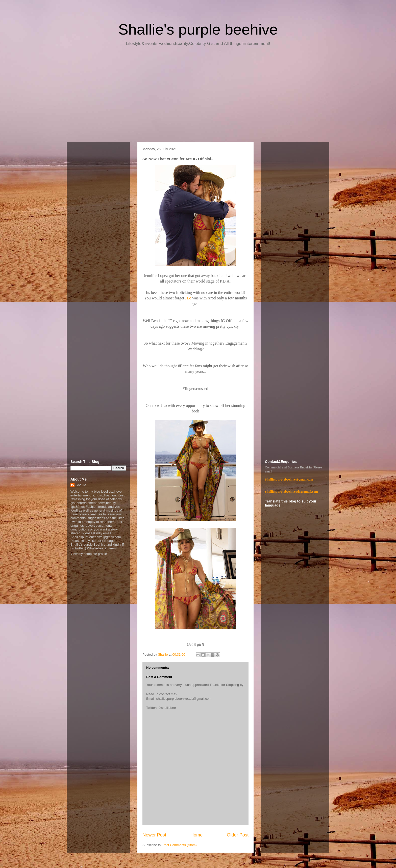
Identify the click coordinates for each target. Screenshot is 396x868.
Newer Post (154, 835)
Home (197, 835)
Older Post (238, 835)
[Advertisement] (198, 96)
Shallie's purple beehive (198, 29)
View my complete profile (89, 554)
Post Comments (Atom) (180, 845)
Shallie (81, 485)
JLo (188, 298)
